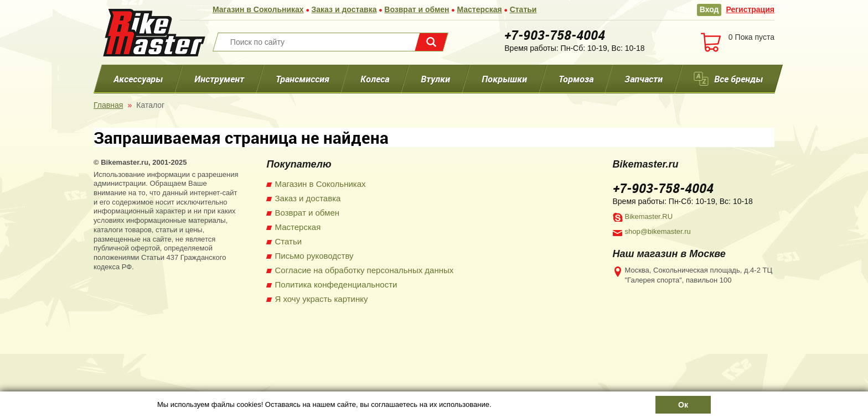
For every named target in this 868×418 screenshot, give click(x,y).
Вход (709, 9)
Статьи (523, 9)
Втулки (435, 79)
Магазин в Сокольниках (258, 9)
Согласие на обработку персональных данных (365, 270)
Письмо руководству (314, 256)
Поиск (431, 42)
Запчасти (644, 79)
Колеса (375, 79)
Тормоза (576, 79)
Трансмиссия (302, 79)
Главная (108, 105)
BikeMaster (154, 33)
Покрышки (504, 79)
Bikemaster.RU (649, 216)
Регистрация (750, 9)
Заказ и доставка (344, 9)
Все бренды (738, 79)
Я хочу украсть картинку (322, 299)
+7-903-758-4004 (555, 35)
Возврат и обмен (417, 9)
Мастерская (479, 9)
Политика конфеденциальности (336, 284)
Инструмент (219, 79)
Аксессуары (138, 79)
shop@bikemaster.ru (658, 231)
